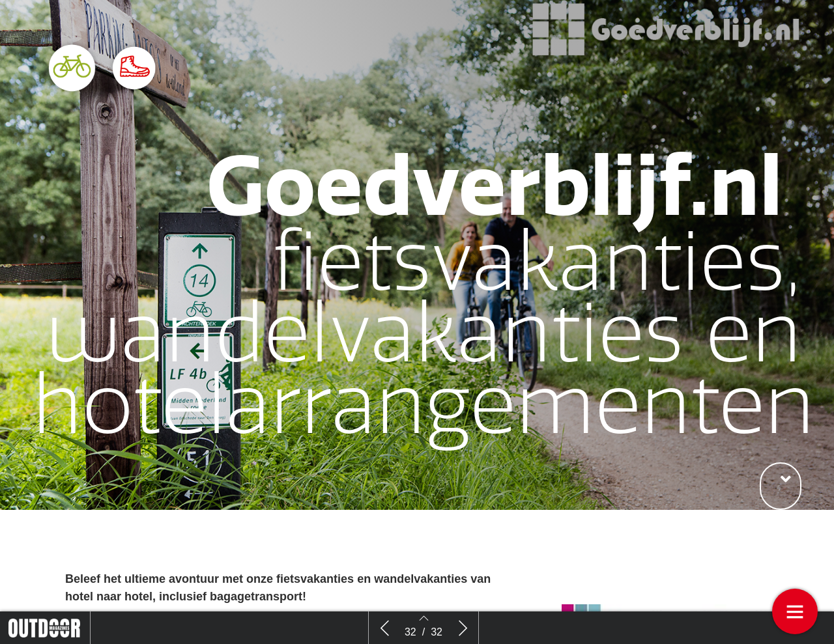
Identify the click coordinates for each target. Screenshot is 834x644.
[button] (781, 486)
